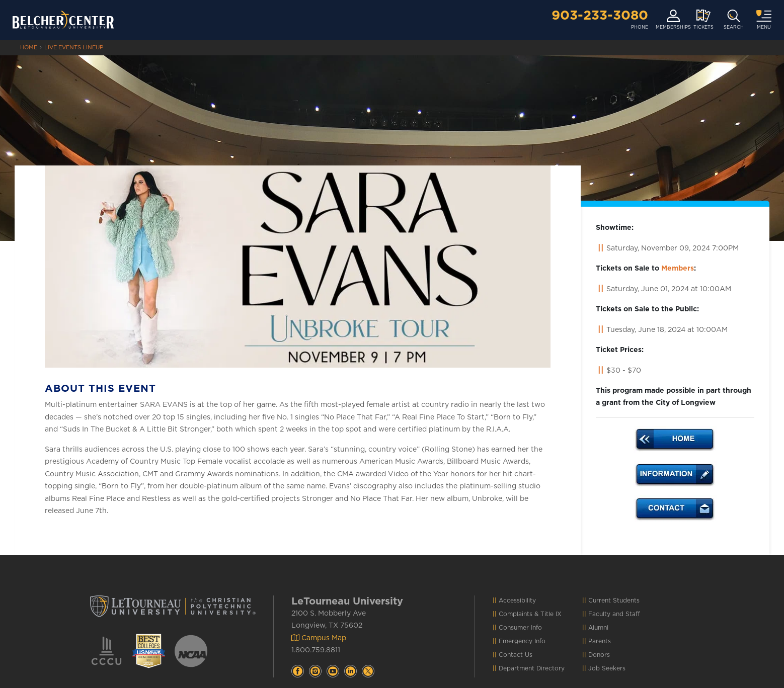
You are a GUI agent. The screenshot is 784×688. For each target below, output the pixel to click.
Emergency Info (522, 641)
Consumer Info (520, 628)
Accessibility (517, 600)
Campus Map (319, 638)
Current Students (614, 600)
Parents (600, 641)
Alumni (598, 628)
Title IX (551, 614)
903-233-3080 (600, 16)
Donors (599, 655)
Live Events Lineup (74, 48)
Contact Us (516, 655)
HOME (29, 48)
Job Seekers (607, 668)
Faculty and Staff (614, 614)
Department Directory (532, 668)
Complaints (516, 614)
